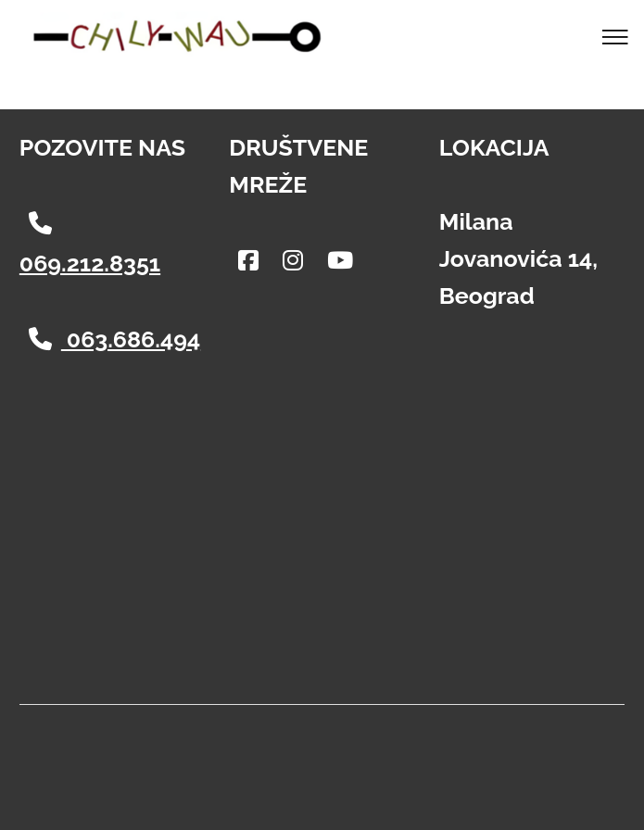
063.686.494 (114, 339)
